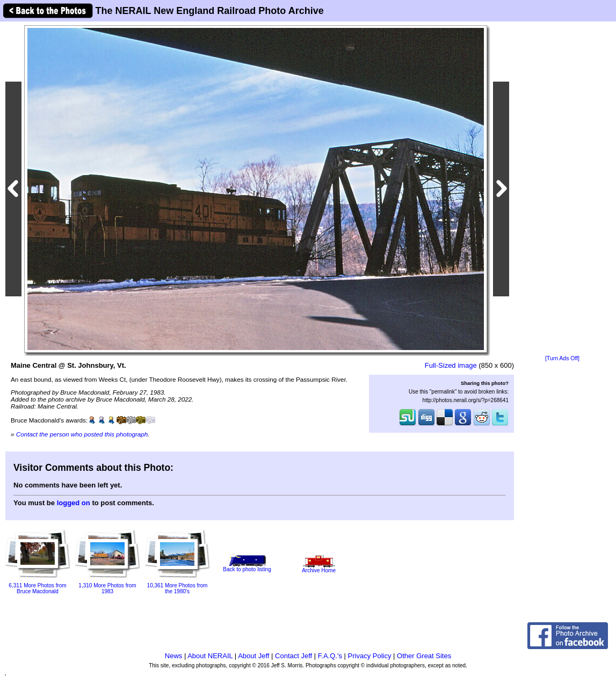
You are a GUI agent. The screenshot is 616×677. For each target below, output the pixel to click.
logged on (74, 503)
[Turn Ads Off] (562, 358)
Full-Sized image (451, 365)
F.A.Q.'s (330, 656)
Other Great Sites (424, 656)
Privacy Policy (370, 656)
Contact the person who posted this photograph (82, 434)
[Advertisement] (562, 189)
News (174, 656)
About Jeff (253, 656)
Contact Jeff (293, 656)
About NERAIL (210, 656)
